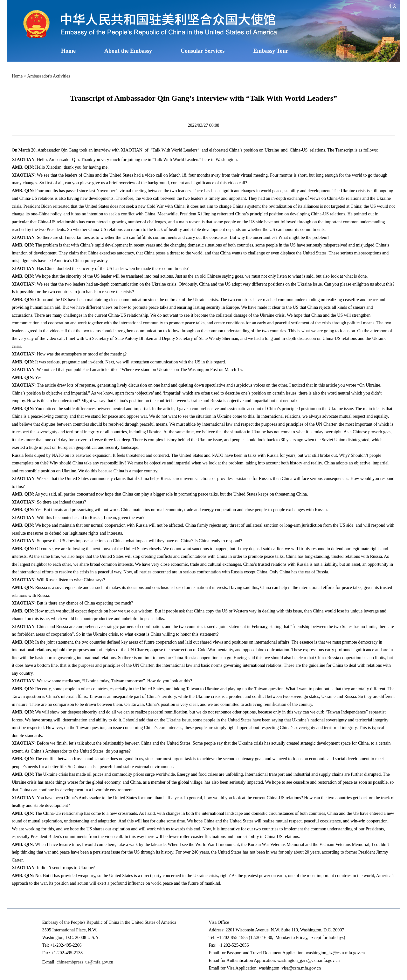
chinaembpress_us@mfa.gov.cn (85, 962)
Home (68, 51)
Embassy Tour (271, 51)
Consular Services (203, 51)
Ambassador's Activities (48, 76)
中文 (393, 6)
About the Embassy (128, 51)
